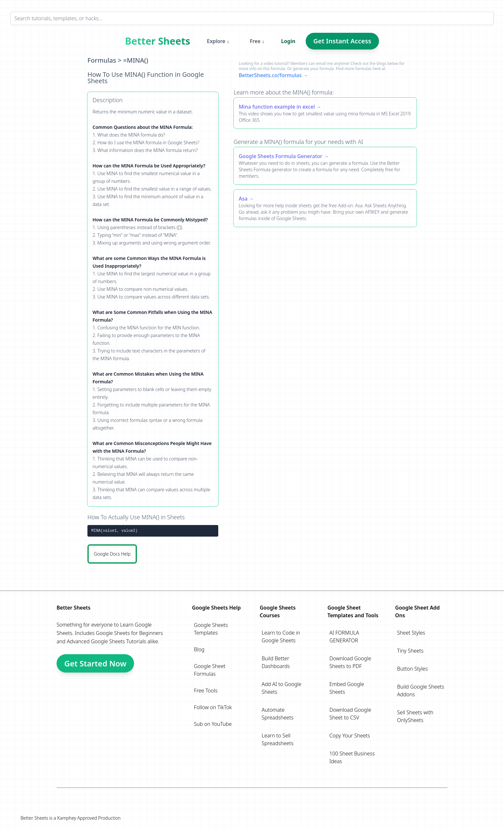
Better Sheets (158, 41)
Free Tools (206, 691)
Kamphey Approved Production (89, 818)
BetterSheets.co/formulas (270, 75)
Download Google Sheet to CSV (350, 714)
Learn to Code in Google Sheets (281, 637)
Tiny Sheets (410, 651)
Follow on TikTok (213, 707)
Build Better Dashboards (276, 662)
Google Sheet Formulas (210, 670)
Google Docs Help (112, 554)
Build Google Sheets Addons (420, 691)
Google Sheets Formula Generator (281, 156)
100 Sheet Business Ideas (352, 757)
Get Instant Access (342, 41)
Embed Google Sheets (347, 688)
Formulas (102, 60)
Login (288, 41)
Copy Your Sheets (350, 735)
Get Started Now (95, 663)
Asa (243, 199)
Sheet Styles (411, 633)
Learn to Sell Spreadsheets (278, 739)
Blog (199, 649)
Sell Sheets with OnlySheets (415, 716)
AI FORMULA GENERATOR (344, 637)
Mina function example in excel (277, 107)
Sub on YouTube (213, 724)
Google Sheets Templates (211, 629)
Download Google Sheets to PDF (350, 662)
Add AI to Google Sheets (282, 688)
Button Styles (412, 669)
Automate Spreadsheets (278, 714)
